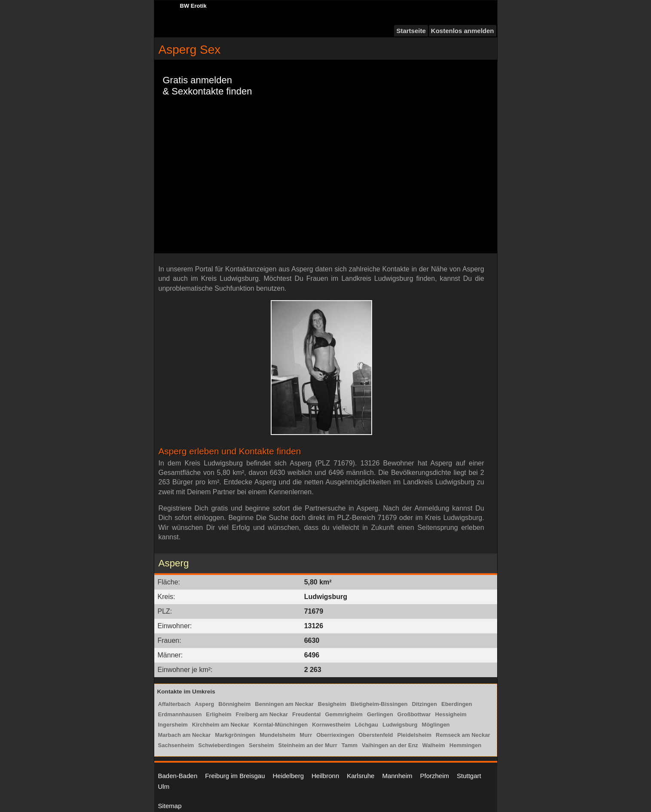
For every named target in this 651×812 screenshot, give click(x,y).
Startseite (411, 31)
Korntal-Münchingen (281, 725)
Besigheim (332, 704)
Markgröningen (235, 735)
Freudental (306, 714)
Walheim (434, 745)
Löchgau (367, 725)
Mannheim (397, 776)
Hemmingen (465, 745)
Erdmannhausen (180, 714)
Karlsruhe (361, 776)
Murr (306, 735)
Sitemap (170, 806)
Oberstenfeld (376, 735)
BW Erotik (193, 6)
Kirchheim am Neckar (221, 725)
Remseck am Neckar (463, 735)
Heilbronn (325, 776)
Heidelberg (288, 776)
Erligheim (219, 714)
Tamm (350, 745)
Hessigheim (451, 714)
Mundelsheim (277, 735)
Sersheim (261, 745)
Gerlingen (380, 714)
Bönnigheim (234, 704)
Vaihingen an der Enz (390, 745)
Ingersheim (173, 725)
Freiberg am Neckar (262, 714)
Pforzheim (434, 776)
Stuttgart (469, 776)
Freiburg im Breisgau (235, 776)
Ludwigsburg (400, 725)
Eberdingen (457, 704)
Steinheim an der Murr (308, 745)
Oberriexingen (335, 735)
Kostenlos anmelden (463, 31)
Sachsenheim (176, 745)
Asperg (204, 704)
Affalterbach (174, 704)
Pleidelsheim (414, 735)
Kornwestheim (331, 725)
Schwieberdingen (221, 745)
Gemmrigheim (344, 714)
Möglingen (436, 725)
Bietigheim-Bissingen (379, 704)
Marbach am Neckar (185, 735)
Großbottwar (414, 714)
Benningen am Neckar (284, 704)
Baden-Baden (178, 776)
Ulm (164, 786)
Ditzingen (424, 704)
